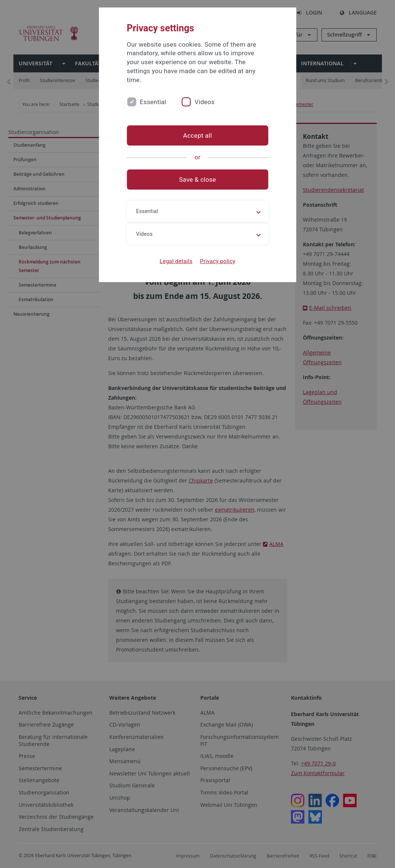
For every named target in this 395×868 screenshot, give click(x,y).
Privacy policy (218, 261)
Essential (153, 102)
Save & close (197, 179)
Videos (205, 102)
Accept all (197, 135)
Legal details (176, 261)
